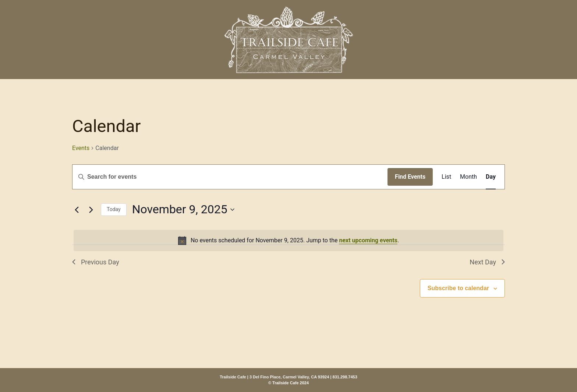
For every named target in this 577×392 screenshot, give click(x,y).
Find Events (410, 177)
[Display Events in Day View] (491, 177)
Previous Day (96, 262)
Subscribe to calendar (458, 288)
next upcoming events (368, 240)
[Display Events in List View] (446, 177)
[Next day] (91, 210)
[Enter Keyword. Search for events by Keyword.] (230, 177)
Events (81, 148)
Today (114, 209)
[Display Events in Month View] (468, 177)
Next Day (487, 262)
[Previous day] (77, 210)
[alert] (288, 240)
